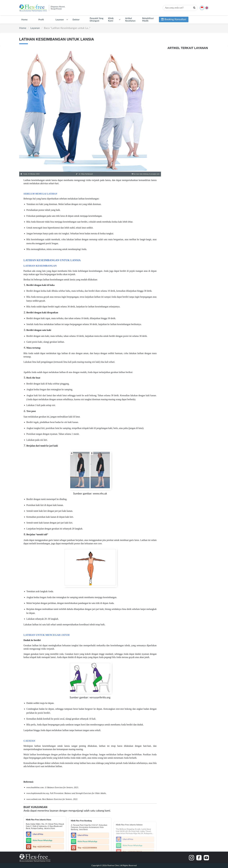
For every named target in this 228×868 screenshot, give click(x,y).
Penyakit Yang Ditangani (97, 20)
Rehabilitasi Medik (148, 20)
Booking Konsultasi (174, 19)
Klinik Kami (111, 20)
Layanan (60, 20)
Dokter (76, 20)
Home (24, 20)
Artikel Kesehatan (130, 20)
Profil (41, 20)
